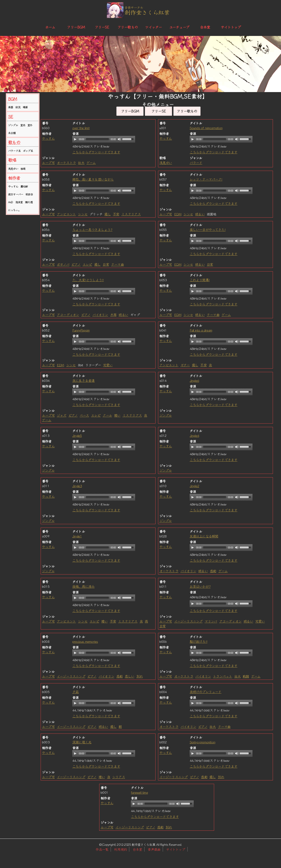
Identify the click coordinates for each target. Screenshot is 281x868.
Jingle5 (77, 435)
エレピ (87, 264)
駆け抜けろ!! (199, 641)
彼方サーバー (16, 194)
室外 (30, 125)
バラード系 (14, 151)
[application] (104, 139)
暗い (117, 415)
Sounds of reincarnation (206, 128)
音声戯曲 (154, 849)
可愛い (108, 365)
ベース (84, 415)
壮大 (81, 162)
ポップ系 (28, 151)
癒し (108, 214)
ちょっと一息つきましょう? (92, 229)
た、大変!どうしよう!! (88, 280)
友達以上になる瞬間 (204, 536)
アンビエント (66, 214)
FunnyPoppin (81, 330)
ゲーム (91, 162)
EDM (178, 214)
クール (107, 415)
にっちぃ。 (14, 210)
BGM (13, 99)
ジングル (13, 125)
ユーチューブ (179, 27)
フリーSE (102, 27)
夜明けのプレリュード (206, 692)
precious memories (85, 641)
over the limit (81, 128)
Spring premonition (203, 742)
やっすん (13, 186)
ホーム (50, 27)
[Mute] (119, 139)
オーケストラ (66, 162)
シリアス (119, 777)
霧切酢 (24, 186)
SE (11, 116)
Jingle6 (194, 380)
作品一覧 (102, 849)
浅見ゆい (13, 169)
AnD (11, 202)
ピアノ (76, 264)
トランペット (223, 676)
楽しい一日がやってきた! (208, 229)
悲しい (130, 676)
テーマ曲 (117, 264)
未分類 (12, 133)
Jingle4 (194, 435)
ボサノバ (63, 264)
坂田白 (29, 194)
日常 (106, 264)
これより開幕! (200, 280)
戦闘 (246, 676)
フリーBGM (76, 27)
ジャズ (62, 415)
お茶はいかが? (200, 586)
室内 (23, 125)
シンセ (83, 214)
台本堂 (205, 27)
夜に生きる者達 (83, 380)
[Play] (75, 139)
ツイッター (154, 27)
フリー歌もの (128, 27)
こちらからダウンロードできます (96, 152)
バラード (196, 162)
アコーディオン (68, 315)
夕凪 (75, 692)
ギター (185, 365)
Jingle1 (77, 536)
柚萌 (23, 169)
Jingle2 (194, 486)
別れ (140, 676)
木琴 (113, 315)
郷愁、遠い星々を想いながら (93, 179)
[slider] (97, 139)
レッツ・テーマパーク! (206, 179)
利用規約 (120, 849)
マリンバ (211, 621)
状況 (18, 107)
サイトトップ (231, 27)
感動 (213, 571)
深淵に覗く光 (82, 742)
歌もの (14, 142)
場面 (25, 107)
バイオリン (100, 315)
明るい (200, 214)
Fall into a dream (201, 330)
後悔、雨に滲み (83, 586)
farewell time (139, 792)
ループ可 (48, 162)
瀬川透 (29, 202)
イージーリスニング (188, 621)
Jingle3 (77, 486)
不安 (116, 214)
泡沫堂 (19, 202)
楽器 (11, 107)
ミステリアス (131, 214)
